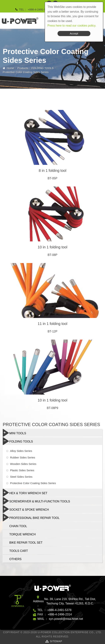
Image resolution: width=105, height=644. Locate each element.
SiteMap (56, 641)
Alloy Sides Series (21, 451)
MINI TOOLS (14, 433)
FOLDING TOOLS (43, 68)
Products (23, 68)
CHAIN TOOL (18, 526)
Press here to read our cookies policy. (72, 26)
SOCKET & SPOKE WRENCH (26, 509)
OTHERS (15, 559)
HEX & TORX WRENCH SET (25, 493)
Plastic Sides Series (22, 470)
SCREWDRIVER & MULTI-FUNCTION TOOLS (36, 501)
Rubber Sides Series (23, 457)
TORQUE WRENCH (23, 534)
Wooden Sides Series (23, 464)
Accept (74, 33)
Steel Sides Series (21, 477)
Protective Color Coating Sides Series (33, 483)
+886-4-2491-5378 (39, 9)
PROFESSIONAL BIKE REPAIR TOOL (31, 517)
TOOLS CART (19, 551)
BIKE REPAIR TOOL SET (26, 543)
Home (10, 68)
